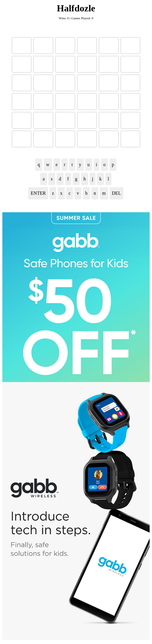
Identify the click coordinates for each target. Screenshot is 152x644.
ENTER (38, 193)
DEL (117, 193)
